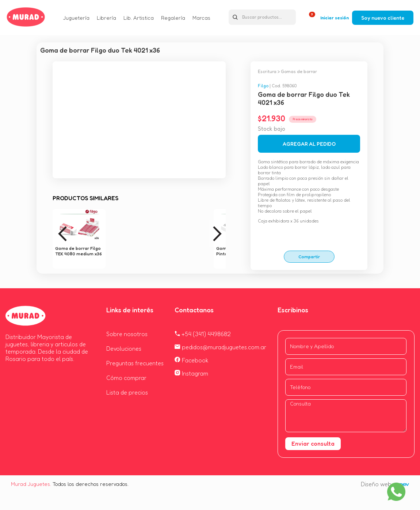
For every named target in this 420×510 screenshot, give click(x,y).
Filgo (263, 86)
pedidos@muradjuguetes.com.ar (220, 347)
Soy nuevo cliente (383, 18)
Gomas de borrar (299, 71)
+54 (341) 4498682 (203, 334)
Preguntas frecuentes (135, 363)
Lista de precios (127, 392)
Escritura (267, 71)
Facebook (192, 360)
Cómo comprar (126, 378)
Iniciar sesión (335, 18)
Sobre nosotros (127, 334)
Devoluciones (124, 349)
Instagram (191, 373)
